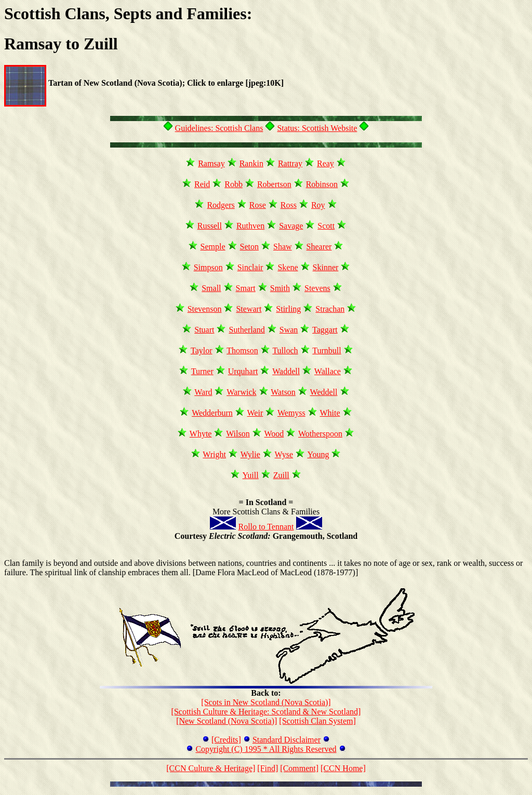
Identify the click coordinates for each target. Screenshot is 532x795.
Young (318, 454)
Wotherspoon (320, 434)
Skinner (326, 267)
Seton (249, 247)
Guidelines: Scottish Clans (219, 128)
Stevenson (205, 309)
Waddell (286, 371)
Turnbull (327, 350)
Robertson (274, 184)
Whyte (201, 434)
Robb (234, 184)
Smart (246, 288)
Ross (289, 205)
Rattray (290, 163)
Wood (274, 434)
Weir (255, 413)
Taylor (202, 350)
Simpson (208, 267)
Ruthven (250, 226)
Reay (325, 163)
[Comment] (299, 768)
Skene (288, 267)
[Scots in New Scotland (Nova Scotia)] (266, 702)
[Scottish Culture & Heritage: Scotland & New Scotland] (266, 712)
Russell (210, 226)
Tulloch (285, 350)
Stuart (204, 330)
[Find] (268, 768)
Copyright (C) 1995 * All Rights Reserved (266, 749)
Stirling (288, 309)
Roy (318, 205)
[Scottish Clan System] (317, 721)
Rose (258, 205)
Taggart (325, 330)
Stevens (317, 288)
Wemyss (291, 413)
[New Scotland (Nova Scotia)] (227, 721)
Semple (213, 247)
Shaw (283, 247)
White (330, 413)
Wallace (328, 371)
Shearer (319, 247)
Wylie (250, 454)
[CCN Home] (343, 768)
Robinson (322, 184)
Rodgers (221, 205)
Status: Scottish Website (317, 128)
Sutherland (247, 330)
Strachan (330, 309)
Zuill (281, 475)
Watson (283, 392)
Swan (289, 330)
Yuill (251, 475)
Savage (291, 226)
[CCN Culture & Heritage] (211, 768)
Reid (202, 184)
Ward (203, 392)
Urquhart (243, 371)
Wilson (238, 434)
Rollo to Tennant (266, 527)
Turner (202, 371)
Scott (326, 226)
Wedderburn (212, 413)
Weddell (324, 392)
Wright (214, 454)
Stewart (249, 309)
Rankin (251, 163)
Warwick (241, 392)
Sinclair (250, 267)
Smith (280, 288)
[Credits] (226, 740)
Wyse (284, 454)
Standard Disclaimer (287, 740)
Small (211, 288)
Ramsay (211, 163)
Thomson (242, 350)
